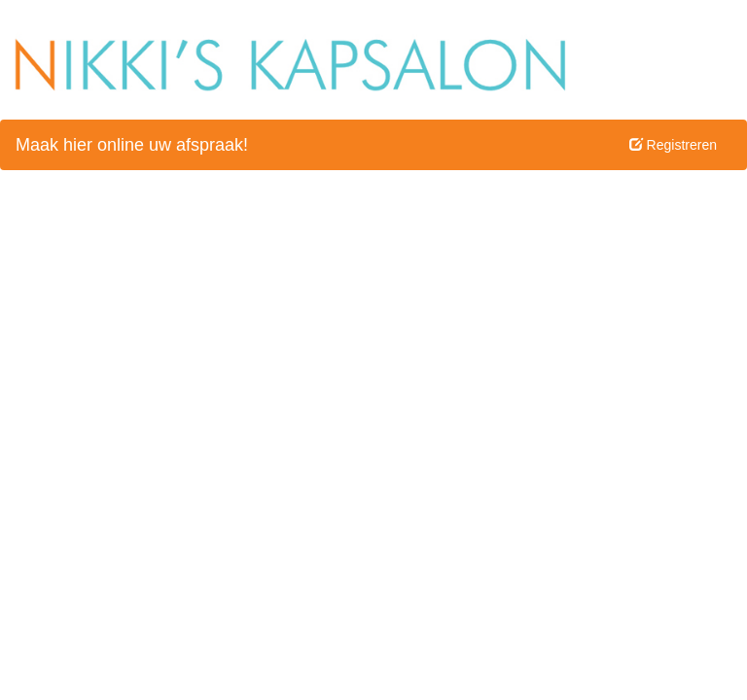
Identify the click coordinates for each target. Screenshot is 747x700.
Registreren (673, 145)
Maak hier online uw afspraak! (132, 145)
